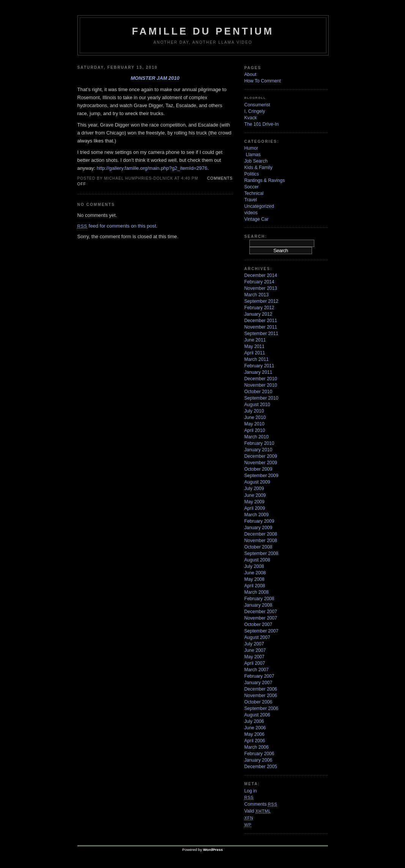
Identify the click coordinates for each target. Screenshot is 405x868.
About (251, 74)
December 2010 (261, 379)
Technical (254, 193)
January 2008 (258, 605)
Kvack (251, 118)
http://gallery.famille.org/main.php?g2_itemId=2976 (152, 168)
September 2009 (262, 476)
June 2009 (255, 495)
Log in (251, 791)
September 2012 (262, 301)
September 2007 (262, 631)
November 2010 (261, 385)
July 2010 (254, 411)
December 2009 (261, 456)
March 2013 (257, 295)
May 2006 (255, 734)
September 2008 (262, 553)
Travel (251, 200)
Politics (252, 174)
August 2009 (257, 482)
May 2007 (255, 657)
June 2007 (255, 650)
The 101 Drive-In (262, 124)
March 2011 (257, 359)
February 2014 (259, 282)
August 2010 (257, 405)
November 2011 (261, 327)
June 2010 (255, 417)
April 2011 (255, 353)
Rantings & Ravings (265, 180)
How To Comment (263, 81)
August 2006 (257, 715)
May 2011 (255, 346)
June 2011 (255, 340)
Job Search (256, 161)
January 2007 (258, 683)
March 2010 (257, 437)
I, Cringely (255, 111)
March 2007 (257, 670)
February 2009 (259, 521)
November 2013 (261, 288)
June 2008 (255, 573)
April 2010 (255, 430)
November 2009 (261, 463)
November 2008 (261, 541)
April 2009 (255, 508)
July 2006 (254, 721)
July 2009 (254, 489)
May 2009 (255, 502)
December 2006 (261, 689)
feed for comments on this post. (117, 226)
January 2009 (258, 528)
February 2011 (259, 366)
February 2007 (259, 676)
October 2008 (258, 547)
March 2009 (257, 515)
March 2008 (257, 592)
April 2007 (255, 663)
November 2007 (261, 618)
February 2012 (259, 308)
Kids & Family (258, 168)
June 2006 (255, 728)
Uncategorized (259, 206)
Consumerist (257, 105)
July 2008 (254, 566)
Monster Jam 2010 (155, 78)
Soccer (252, 187)
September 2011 (262, 334)
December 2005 (261, 767)
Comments (261, 804)
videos (251, 213)
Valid (258, 811)
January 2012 (258, 314)
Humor (251, 148)
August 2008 (257, 560)
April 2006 (255, 741)
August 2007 (257, 637)
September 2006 (262, 708)
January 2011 (258, 372)
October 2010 (258, 392)
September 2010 (262, 398)
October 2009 (258, 469)
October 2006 (258, 702)
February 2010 (259, 443)
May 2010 (255, 424)
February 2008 (259, 599)
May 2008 (255, 579)
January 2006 (258, 760)
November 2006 (261, 696)
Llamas (253, 155)
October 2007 (258, 625)
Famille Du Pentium (203, 31)
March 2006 (257, 747)
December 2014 (261, 275)
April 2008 (255, 586)
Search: (256, 236)
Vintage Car (257, 219)
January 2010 (258, 450)
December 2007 (261, 612)
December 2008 (261, 534)
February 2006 (259, 754)
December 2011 (261, 321)
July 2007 (254, 644)
